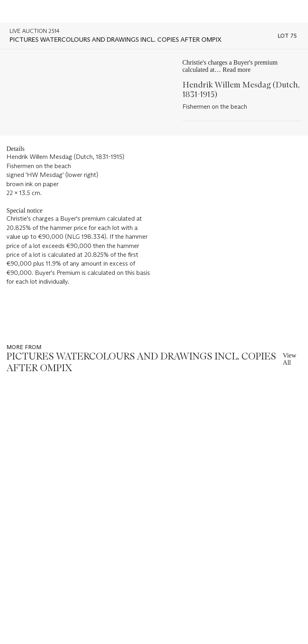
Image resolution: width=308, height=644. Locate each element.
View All (290, 359)
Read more (237, 70)
